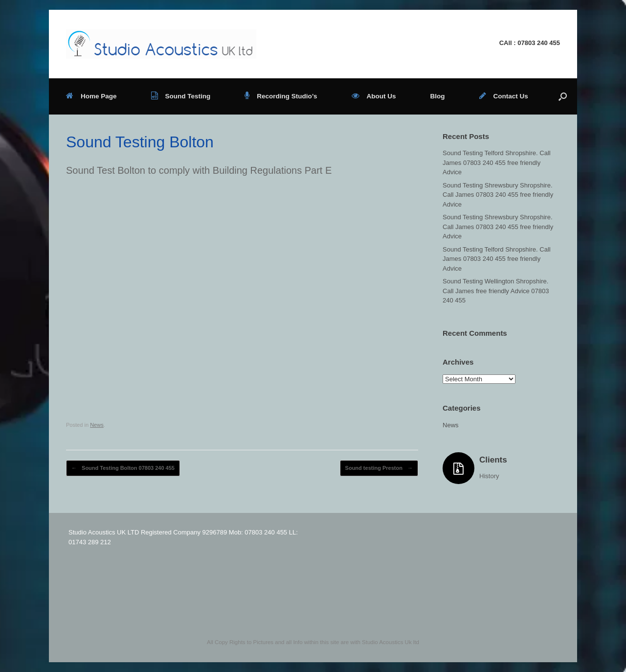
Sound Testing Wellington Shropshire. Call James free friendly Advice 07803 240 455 (496, 291)
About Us (374, 96)
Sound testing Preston (379, 468)
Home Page (91, 96)
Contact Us (504, 96)
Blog (438, 96)
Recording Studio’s (281, 96)
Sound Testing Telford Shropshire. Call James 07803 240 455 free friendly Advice (497, 162)
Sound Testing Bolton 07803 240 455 (123, 468)
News (97, 425)
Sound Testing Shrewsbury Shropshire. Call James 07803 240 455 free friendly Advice (498, 195)
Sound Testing (181, 96)
